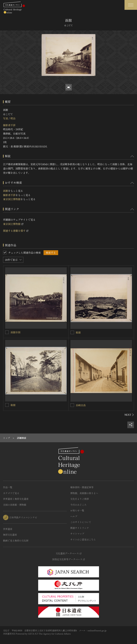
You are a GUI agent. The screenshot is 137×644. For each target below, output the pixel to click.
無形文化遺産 (10, 535)
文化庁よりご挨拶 (80, 499)
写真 (6, 118)
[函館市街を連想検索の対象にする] (7, 332)
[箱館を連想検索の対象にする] (72, 332)
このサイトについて (81, 522)
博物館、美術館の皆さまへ (84, 493)
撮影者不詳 (9, 125)
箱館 (78, 332)
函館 (6, 191)
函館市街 (16, 332)
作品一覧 (8, 487)
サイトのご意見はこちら (83, 539)
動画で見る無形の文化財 (16, 541)
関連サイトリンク (80, 528)
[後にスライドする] (129, 415)
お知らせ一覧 (77, 510)
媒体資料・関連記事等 (82, 487)
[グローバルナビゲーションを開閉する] (131, 5)
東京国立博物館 (12, 199)
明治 (13, 118)
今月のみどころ (78, 505)
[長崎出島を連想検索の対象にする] (72, 405)
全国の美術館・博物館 (15, 505)
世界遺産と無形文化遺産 (16, 499)
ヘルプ (74, 516)
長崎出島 (81, 405)
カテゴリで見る (11, 493)
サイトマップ (77, 534)
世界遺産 (8, 529)
